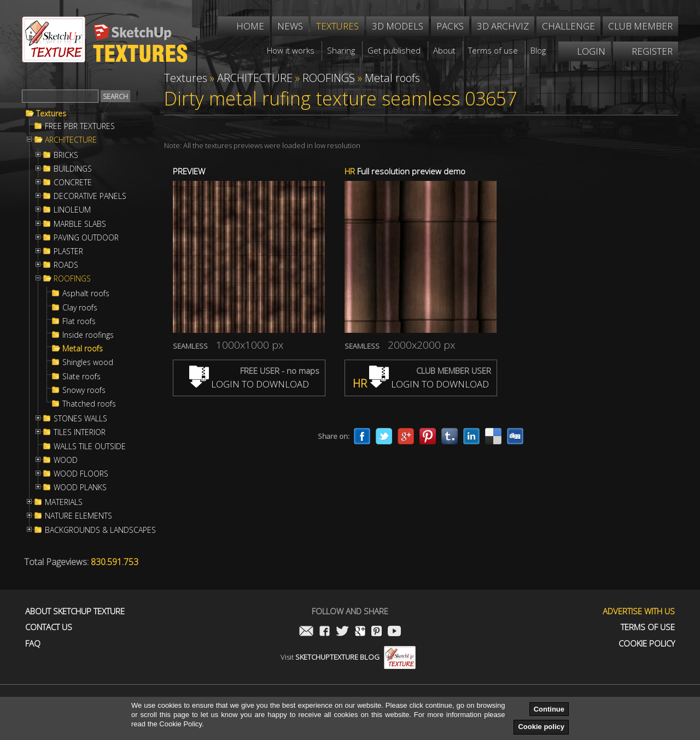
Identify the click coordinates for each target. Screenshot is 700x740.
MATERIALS (64, 502)
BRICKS (66, 155)
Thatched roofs (89, 404)
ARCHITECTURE (71, 140)
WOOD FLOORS (81, 474)
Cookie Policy (647, 644)
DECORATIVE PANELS (90, 196)
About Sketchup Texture (75, 611)
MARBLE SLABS (80, 224)
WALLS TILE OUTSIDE (90, 447)
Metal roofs (83, 349)
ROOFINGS (72, 279)
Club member (640, 26)
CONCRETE (73, 183)
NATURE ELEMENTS (78, 516)
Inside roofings (88, 335)
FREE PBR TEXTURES (80, 126)
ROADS (66, 265)
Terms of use (648, 627)
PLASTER (68, 251)
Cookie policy (541, 727)
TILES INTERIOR (80, 432)
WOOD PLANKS (80, 488)
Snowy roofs (84, 390)
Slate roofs (81, 377)
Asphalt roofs (86, 293)
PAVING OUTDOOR (86, 238)
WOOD (66, 460)
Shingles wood (88, 362)
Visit (348, 657)
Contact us (49, 627)
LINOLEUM (72, 210)
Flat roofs (79, 321)
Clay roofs (80, 308)
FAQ (33, 644)
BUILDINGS (73, 169)
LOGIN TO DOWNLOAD (249, 384)
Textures (51, 114)
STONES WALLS (80, 419)
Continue (549, 709)
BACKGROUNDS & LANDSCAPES (100, 530)
